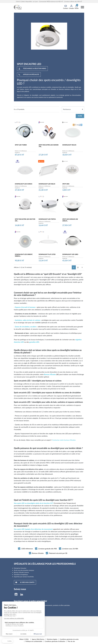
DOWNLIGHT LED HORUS (24, 185)
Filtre (80, 116)
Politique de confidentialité (34, 641)
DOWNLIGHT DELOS (69, 146)
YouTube (16, 594)
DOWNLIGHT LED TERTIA (47, 220)
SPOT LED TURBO (21, 146)
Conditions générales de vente (69, 639)
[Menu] (82, 7)
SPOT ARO (66, 185)
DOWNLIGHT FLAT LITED (47, 255)
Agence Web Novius (38, 639)
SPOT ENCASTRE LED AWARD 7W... (49, 147)
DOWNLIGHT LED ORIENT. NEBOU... (24, 256)
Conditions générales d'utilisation (55, 641)
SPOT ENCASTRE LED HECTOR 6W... (25, 221)
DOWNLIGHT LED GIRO (70, 255)
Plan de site (71, 641)
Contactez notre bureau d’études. (64, 440)
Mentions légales (52, 639)
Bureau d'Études (50, 374)
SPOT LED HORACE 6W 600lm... (70, 221)
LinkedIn (22, 594)
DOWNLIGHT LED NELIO (47, 185)
